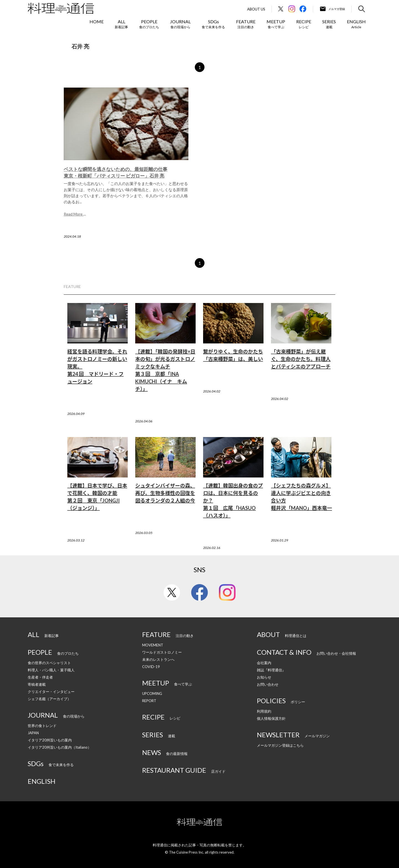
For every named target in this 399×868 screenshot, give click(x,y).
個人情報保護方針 (271, 718)
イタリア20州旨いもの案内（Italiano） (59, 747)
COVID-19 (151, 667)
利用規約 (264, 711)
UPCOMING (152, 694)
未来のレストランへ (158, 659)
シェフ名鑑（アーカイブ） (49, 699)
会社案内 (264, 663)
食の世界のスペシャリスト (49, 663)
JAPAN (33, 733)
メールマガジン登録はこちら (280, 745)
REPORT (149, 701)
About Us (256, 9)
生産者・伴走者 (40, 677)
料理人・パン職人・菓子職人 (51, 670)
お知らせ (264, 677)
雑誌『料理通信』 (271, 670)
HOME (97, 21)
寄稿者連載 (37, 684)
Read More (74, 214)
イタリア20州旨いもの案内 (50, 740)
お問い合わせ (268, 684)
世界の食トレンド (42, 726)
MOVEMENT (153, 645)
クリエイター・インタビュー (51, 692)
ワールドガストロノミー (162, 652)
